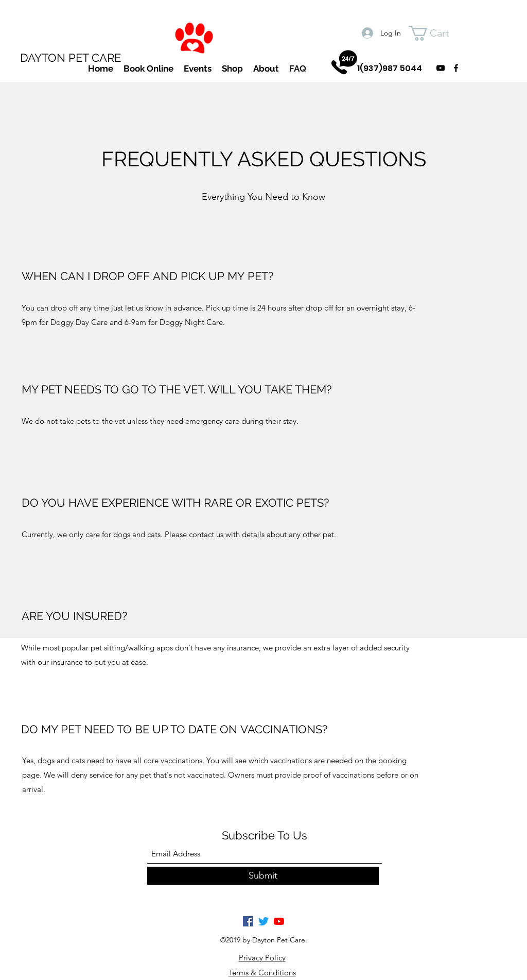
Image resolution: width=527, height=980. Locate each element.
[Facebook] (248, 921)
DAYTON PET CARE (71, 58)
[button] (437, 33)
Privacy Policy (262, 958)
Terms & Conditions (262, 973)
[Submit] (263, 876)
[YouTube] (279, 921)
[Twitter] (263, 921)
